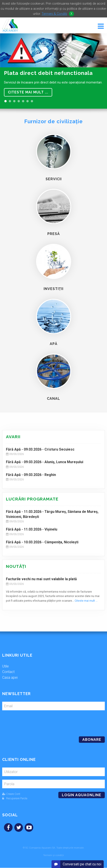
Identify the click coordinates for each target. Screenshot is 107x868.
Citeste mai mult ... (28, 92)
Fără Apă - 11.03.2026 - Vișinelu (32, 529)
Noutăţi (16, 566)
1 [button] (6, 101)
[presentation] (32, 722)
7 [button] (32, 101)
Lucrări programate (32, 499)
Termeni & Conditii (54, 14)
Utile (6, 666)
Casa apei (10, 678)
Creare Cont (11, 794)
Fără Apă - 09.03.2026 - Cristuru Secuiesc (40, 449)
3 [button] (14, 101)
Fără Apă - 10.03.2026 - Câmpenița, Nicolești (42, 542)
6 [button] (28, 101)
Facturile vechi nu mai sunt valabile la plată (41, 579)
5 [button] (23, 101)
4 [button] (19, 101)
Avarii (13, 437)
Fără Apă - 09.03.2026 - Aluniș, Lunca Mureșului (45, 462)
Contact (8, 672)
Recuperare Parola (15, 798)
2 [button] (10, 101)
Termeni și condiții (53, 855)
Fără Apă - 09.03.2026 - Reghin (31, 475)
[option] (53, 71)
